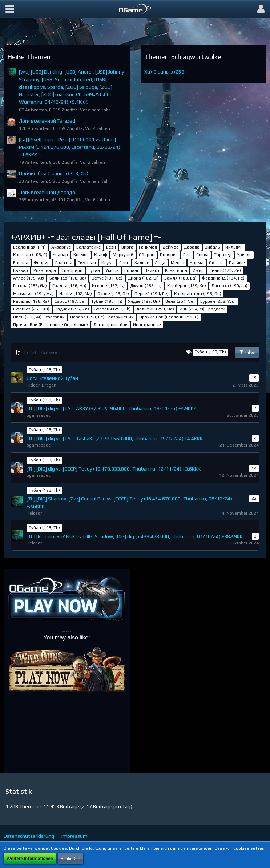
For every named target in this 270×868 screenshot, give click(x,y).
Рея (187, 255)
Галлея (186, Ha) (69, 286)
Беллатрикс (88, 247)
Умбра (112, 270)
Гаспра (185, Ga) (30, 286)
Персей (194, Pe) (152, 294)
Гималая (87, 263)
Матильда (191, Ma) (33, 294)
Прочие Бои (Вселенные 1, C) (169, 317)
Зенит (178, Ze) (225, 270)
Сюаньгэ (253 (169, 72)
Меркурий (123, 255)
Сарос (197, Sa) (70, 301)
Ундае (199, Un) (144, 301)
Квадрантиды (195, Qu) (198, 294)
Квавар (60, 255)
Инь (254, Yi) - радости (202, 309)
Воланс (132, 270)
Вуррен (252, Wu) (218, 301)
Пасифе (237, 263)
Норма (197, 263)
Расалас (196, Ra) (31, 301)
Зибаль (212, 247)
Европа (21, 263)
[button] (10, 9)
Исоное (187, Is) (108, 286)
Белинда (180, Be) (68, 278)
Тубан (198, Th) (107, 301)
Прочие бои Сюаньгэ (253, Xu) (54, 173)
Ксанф (101, 255)
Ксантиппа (176, 270)
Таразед (223, 255)
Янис (124, 263)
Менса (178, 263)
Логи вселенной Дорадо (47, 192)
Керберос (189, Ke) (187, 286)
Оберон (147, 255)
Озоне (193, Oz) (113, 294)
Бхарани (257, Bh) (113, 309)
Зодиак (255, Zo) (72, 309)
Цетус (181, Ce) (107, 278)
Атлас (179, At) (29, 278)
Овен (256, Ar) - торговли (39, 317)
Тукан (94, 270)
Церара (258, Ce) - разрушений (102, 317)
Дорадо (192, 247)
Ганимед (148, 247)
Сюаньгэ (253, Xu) (31, 309)
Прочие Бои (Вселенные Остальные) (51, 325)
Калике (142, 263)
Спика (202, 255)
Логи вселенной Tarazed (47, 121)
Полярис (169, 255)
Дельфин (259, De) (155, 309)
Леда (160, 263)
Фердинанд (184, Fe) (223, 278)
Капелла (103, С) (30, 255)
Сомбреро (72, 270)
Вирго (127, 247)
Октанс (216, 263)
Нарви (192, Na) (76, 294)
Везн (111, 247)
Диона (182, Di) (143, 278)
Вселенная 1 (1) (29, 247)
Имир (198, 270)
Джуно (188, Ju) (146, 286)
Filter (247, 352)
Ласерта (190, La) (229, 286)
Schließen (70, 859)
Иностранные (147, 325)
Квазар (21, 270)
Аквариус (61, 247)
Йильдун (234, 247)
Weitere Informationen (30, 859)
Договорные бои (110, 325)
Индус (108, 263)
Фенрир (42, 263)
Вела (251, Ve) (180, 301)
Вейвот (152, 270)
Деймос (170, 247)
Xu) (148, 72)
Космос (81, 255)
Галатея (64, 263)
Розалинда (45, 270)
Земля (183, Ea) (180, 278)
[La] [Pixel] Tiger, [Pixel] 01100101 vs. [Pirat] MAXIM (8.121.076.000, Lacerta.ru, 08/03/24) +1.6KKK (70, 147)
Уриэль (244, 255)
